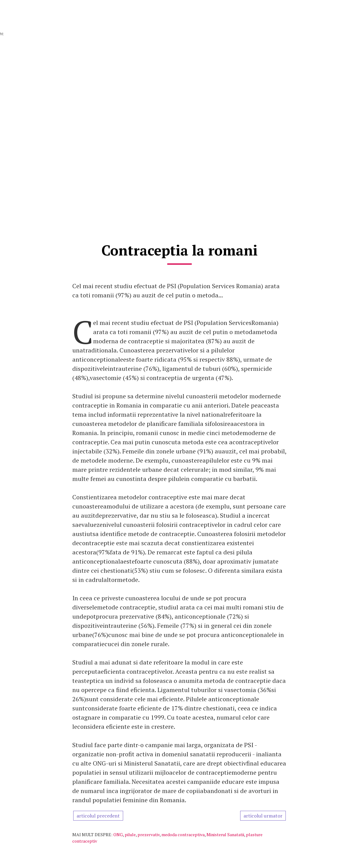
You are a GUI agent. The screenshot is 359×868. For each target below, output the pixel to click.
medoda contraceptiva (183, 834)
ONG (118, 834)
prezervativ (149, 834)
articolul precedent (98, 816)
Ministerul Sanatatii (225, 834)
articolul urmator (263, 816)
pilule (130, 834)
